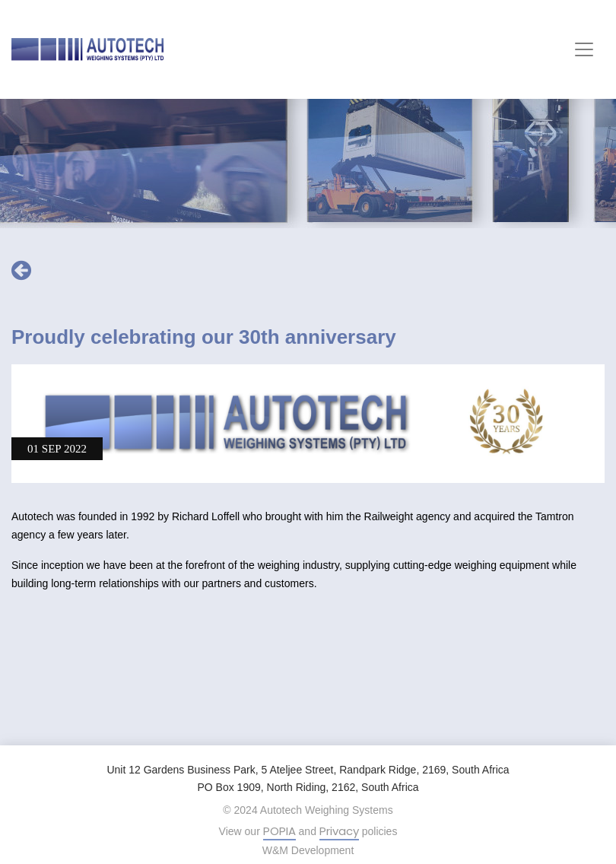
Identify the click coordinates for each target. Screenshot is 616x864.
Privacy (339, 831)
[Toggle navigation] (584, 49)
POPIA (279, 831)
